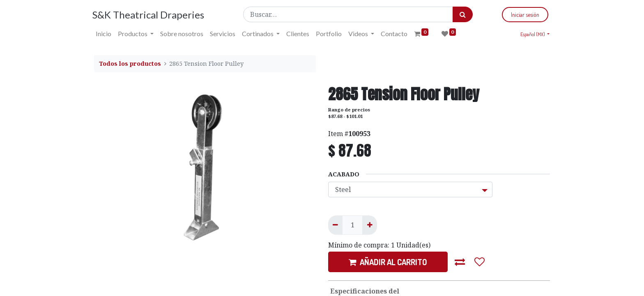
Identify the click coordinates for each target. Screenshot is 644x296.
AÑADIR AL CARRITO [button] (388, 262)
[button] (460, 262)
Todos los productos (130, 64)
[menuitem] (105, 34)
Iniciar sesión (523, 15)
